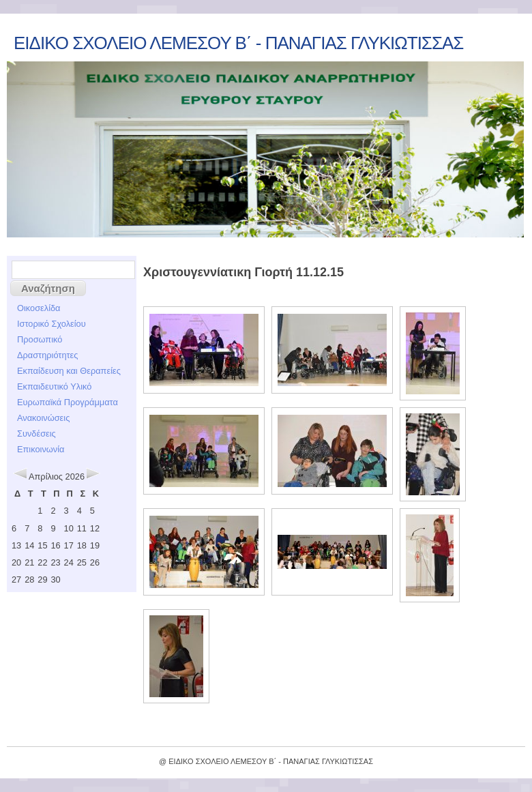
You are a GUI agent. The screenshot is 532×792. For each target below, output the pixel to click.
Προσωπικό (40, 339)
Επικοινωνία (41, 449)
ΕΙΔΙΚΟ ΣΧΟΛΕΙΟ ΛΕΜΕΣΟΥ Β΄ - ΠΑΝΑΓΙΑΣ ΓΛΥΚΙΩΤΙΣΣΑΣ (238, 43)
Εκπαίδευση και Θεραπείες (69, 371)
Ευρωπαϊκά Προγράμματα (68, 402)
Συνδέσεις (36, 434)
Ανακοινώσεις (43, 418)
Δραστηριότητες (47, 355)
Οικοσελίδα (39, 308)
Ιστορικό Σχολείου (51, 324)
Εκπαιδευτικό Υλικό (54, 386)
